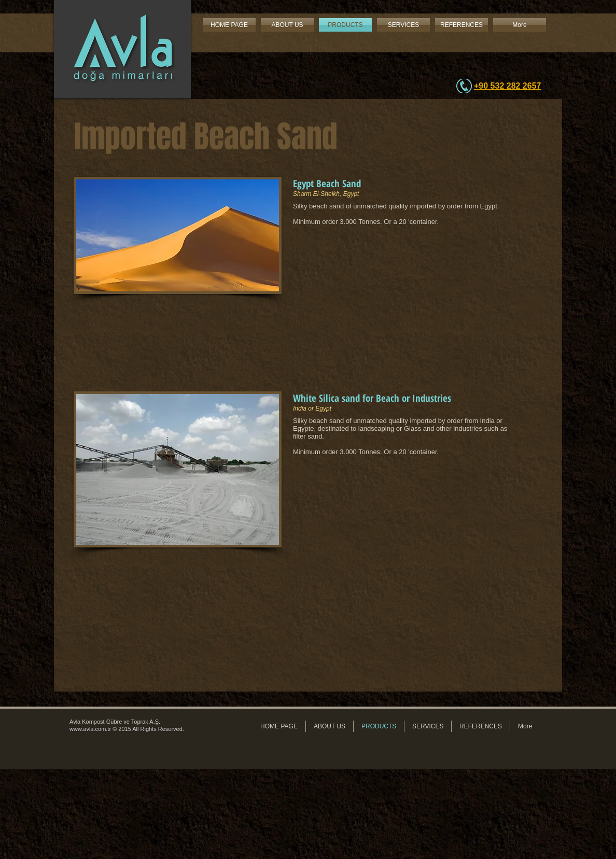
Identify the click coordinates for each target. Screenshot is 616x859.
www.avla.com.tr (90, 729)
